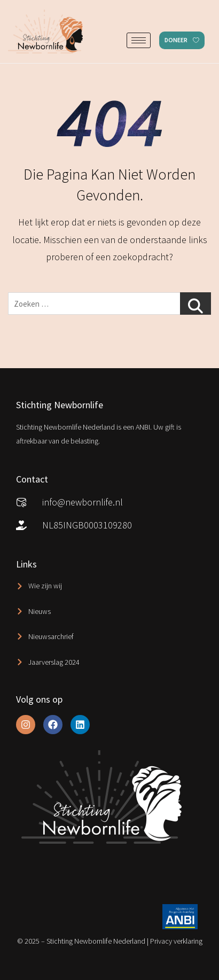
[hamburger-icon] (139, 40)
